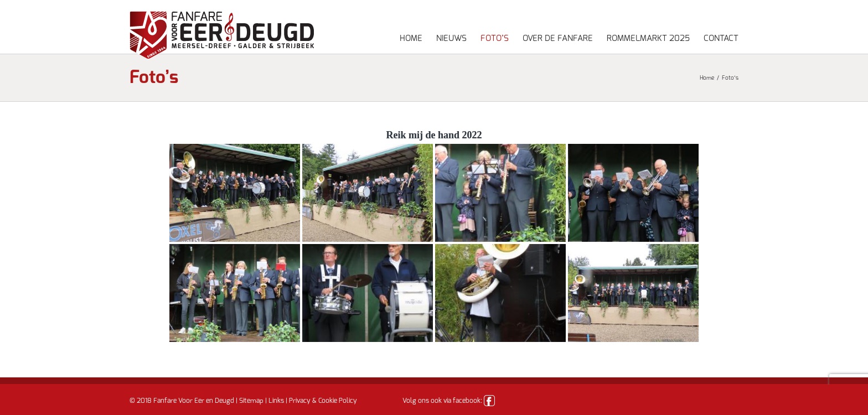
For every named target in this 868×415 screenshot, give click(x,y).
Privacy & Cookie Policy (323, 401)
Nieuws (451, 38)
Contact (721, 38)
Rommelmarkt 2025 (648, 38)
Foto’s (495, 38)
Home (411, 38)
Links (276, 401)
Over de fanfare (558, 38)
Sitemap (251, 401)
